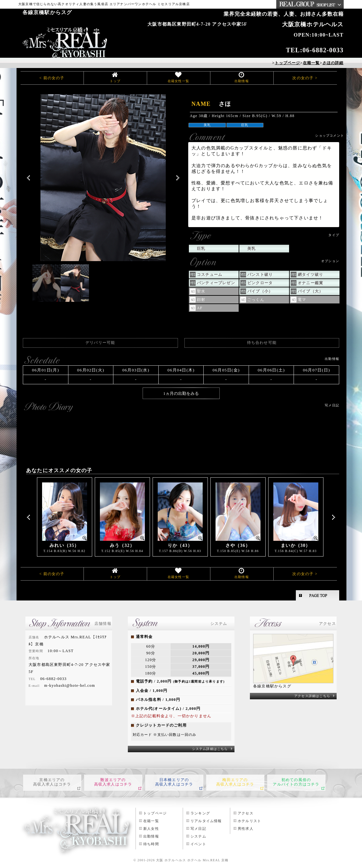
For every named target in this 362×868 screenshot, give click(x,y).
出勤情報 (242, 81)
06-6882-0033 (323, 50)
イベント (198, 844)
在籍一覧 (151, 821)
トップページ (155, 813)
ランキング (200, 813)
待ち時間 (151, 844)
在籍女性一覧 (178, 81)
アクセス (246, 813)
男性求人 (246, 829)
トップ (115, 81)
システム (198, 836)
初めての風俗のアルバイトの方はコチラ (296, 782)
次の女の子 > (305, 78)
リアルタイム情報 (206, 821)
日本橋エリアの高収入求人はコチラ (174, 782)
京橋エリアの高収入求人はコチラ (52, 782)
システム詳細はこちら (210, 749)
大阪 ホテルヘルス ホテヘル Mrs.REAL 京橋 (192, 860)
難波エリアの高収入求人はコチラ (113, 782)
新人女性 (151, 829)
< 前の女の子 (52, 78)
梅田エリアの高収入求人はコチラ (235, 782)
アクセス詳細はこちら (312, 696)
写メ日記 (198, 829)
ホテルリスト (249, 821)
